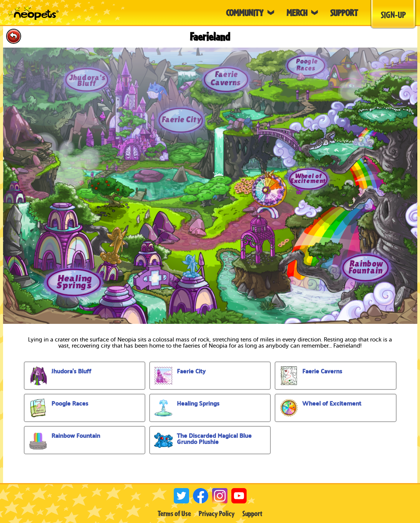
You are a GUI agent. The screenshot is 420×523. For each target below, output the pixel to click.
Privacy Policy (217, 513)
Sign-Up (393, 15)
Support (252, 513)
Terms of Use (174, 513)
